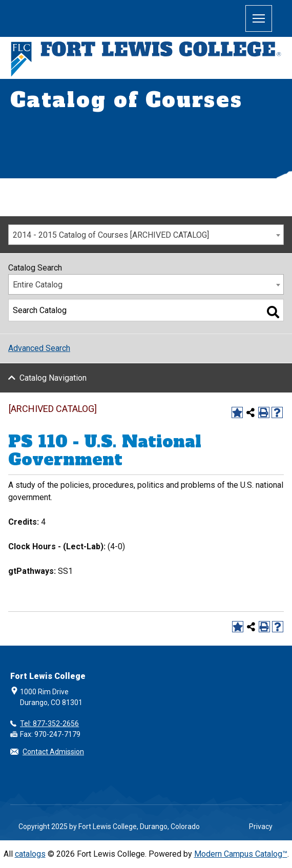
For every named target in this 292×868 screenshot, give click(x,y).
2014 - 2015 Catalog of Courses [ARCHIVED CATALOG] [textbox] (111, 235)
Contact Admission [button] (53, 752)
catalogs (30, 854)
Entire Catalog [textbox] (38, 285)
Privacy (261, 826)
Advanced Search (39, 348)
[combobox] (146, 235)
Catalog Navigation (53, 378)
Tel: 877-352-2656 (49, 724)
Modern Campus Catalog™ (241, 854)
